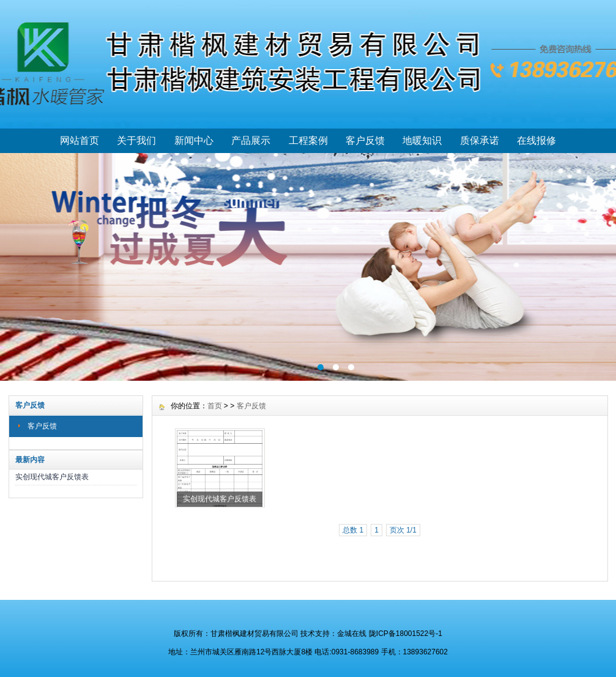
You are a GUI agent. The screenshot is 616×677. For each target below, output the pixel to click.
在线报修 (536, 140)
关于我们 (136, 140)
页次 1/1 (403, 530)
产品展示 (251, 140)
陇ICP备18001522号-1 (406, 634)
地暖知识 (422, 140)
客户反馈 (365, 140)
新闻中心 (194, 140)
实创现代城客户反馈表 (52, 477)
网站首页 (80, 140)
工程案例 (308, 140)
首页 (215, 406)
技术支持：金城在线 (333, 634)
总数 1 (353, 530)
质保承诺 (480, 140)
